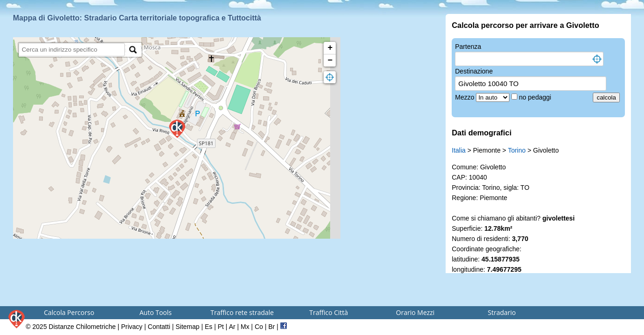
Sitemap (187, 327)
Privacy (132, 327)
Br (271, 327)
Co (259, 327)
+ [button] (330, 48)
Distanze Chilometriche (82, 327)
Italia (459, 150)
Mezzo (465, 97)
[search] (72, 50)
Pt (220, 327)
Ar (232, 327)
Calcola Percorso (69, 312)
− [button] (330, 60)
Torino (517, 150)
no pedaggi (536, 97)
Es (209, 327)
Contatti (159, 327)
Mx (245, 327)
